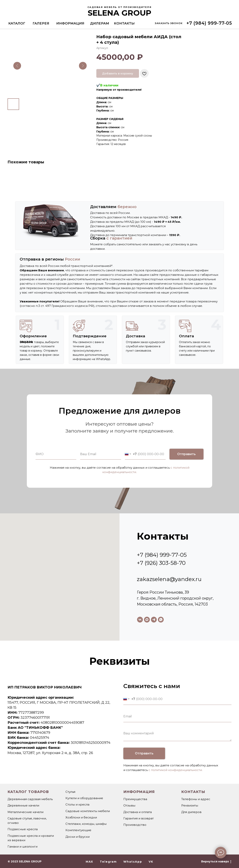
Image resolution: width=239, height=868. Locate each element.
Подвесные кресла (23, 829)
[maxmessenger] (147, 620)
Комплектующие (78, 830)
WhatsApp (133, 862)
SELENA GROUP (119, 13)
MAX (89, 862)
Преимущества (135, 799)
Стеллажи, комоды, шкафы (86, 824)
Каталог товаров (28, 792)
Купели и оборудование (84, 798)
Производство (135, 825)
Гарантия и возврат (139, 818)
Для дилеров (191, 812)
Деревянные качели (23, 805)
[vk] (140, 620)
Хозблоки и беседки (81, 817)
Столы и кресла (77, 804)
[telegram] (154, 620)
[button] (169, 23)
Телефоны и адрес (196, 799)
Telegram (108, 862)
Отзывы (129, 805)
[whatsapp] (161, 620)
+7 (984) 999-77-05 (162, 555)
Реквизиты (190, 805)
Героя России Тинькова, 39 (163, 592)
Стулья (70, 792)
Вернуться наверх (216, 862)
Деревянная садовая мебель (30, 799)
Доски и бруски (78, 837)
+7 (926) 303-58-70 (161, 563)
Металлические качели (25, 812)
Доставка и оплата (138, 812)
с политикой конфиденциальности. (175, 770)
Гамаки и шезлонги (22, 846)
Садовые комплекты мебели (88, 811)
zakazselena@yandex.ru (169, 579)
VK (151, 862)
